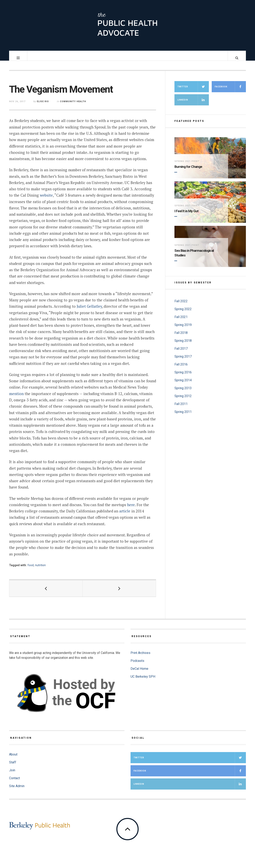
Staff (13, 766)
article (125, 515)
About (13, 758)
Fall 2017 (181, 353)
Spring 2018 (183, 345)
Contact (14, 782)
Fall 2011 (181, 408)
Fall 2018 (181, 337)
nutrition (40, 569)
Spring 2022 (183, 313)
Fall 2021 (181, 321)
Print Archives (140, 657)
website (46, 199)
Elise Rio (43, 106)
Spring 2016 (183, 376)
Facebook (230, 91)
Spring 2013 (183, 392)
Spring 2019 (183, 329)
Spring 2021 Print (187, 165)
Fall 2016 (181, 368)
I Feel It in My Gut (186, 215)
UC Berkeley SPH (143, 681)
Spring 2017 (183, 361)
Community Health (73, 106)
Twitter (193, 91)
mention (16, 398)
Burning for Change (188, 171)
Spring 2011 (183, 416)
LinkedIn (193, 104)
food (31, 569)
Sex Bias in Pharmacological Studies (194, 257)
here (131, 509)
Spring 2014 (183, 384)
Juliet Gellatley (89, 310)
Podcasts (137, 665)
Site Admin (17, 790)
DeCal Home (139, 673)
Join (12, 774)
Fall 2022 (181, 305)
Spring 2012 (183, 400)
